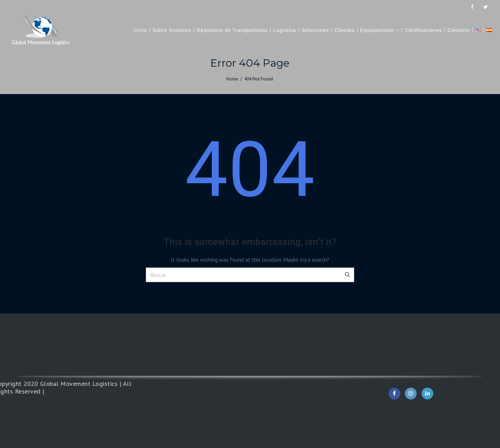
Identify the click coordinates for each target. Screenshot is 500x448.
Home (232, 79)
